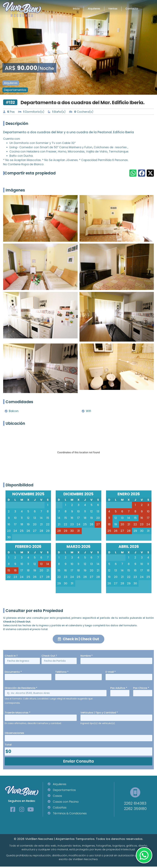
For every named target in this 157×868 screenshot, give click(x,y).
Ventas (113, 9)
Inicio (76, 9)
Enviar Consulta (78, 763)
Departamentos (15, 90)
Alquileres (94, 9)
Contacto (132, 9)
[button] (133, 173)
